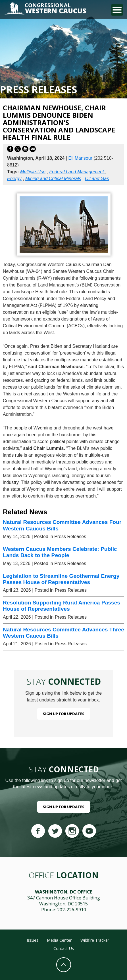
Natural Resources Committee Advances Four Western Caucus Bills (62, 525)
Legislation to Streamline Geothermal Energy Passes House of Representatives (61, 579)
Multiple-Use (33, 172)
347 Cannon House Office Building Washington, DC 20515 (64, 901)
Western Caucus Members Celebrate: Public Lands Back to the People (60, 552)
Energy (14, 179)
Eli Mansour (80, 158)
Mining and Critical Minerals (53, 179)
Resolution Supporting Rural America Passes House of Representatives (62, 606)
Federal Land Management (77, 172)
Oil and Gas (97, 179)
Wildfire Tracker (95, 940)
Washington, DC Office (64, 892)
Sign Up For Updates (64, 714)
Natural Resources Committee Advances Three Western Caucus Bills (63, 633)
